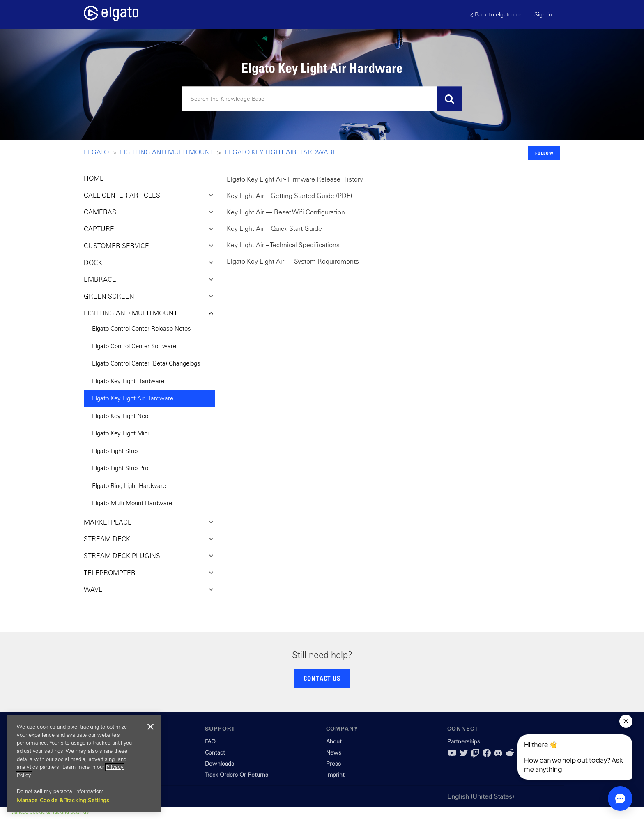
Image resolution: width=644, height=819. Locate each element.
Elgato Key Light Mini (120, 433)
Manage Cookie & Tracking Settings (63, 800)
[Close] (150, 727)
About (334, 741)
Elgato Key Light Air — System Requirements (293, 261)
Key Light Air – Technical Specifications (283, 245)
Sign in (543, 14)
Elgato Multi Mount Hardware (132, 503)
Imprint (335, 775)
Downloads (220, 764)
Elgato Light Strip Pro (120, 468)
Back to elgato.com (497, 15)
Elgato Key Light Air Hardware (281, 152)
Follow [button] (544, 153)
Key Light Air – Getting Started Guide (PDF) (289, 196)
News (334, 752)
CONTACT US (322, 678)
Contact (215, 752)
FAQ (210, 741)
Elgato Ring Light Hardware (129, 486)
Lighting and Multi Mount (167, 152)
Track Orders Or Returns (237, 775)
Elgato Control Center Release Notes (141, 328)
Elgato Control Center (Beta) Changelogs (146, 363)
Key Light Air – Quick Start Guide (274, 228)
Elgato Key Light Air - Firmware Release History (295, 179)
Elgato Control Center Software (134, 346)
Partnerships (464, 741)
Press (333, 764)
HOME (94, 178)
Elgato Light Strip (115, 451)
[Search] (322, 99)
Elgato (96, 152)
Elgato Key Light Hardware (128, 381)
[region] (84, 764)
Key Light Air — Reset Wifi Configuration (286, 212)
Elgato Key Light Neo (120, 416)
